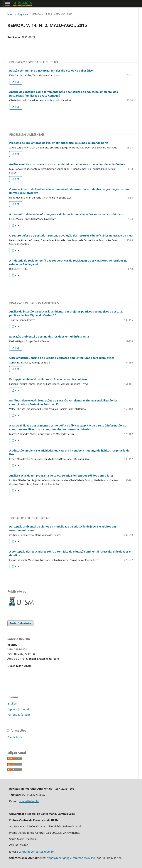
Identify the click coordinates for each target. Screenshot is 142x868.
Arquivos (23, 14)
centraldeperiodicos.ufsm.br (36, 852)
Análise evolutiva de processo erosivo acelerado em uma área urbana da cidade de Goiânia (67, 164)
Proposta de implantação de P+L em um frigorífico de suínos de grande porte (59, 143)
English (12, 704)
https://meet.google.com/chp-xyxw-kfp (71, 858)
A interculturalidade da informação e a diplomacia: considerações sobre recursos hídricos (66, 214)
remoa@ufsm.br (29, 801)
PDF (17, 82)
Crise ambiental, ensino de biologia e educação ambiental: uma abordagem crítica (62, 358)
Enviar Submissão (20, 623)
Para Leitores (15, 737)
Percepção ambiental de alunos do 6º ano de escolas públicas (48, 379)
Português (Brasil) (19, 715)
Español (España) (18, 709)
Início (10, 14)
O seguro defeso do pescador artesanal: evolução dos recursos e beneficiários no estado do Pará (71, 235)
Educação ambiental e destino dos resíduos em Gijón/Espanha (49, 337)
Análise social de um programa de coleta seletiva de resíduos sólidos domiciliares (61, 476)
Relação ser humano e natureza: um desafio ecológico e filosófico (51, 71)
